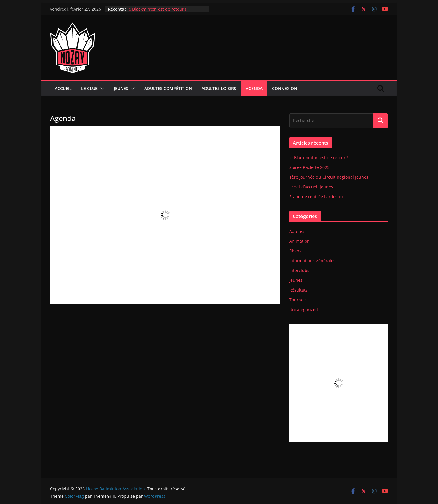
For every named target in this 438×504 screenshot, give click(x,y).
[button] (101, 89)
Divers (295, 251)
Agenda (254, 88)
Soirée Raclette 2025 (309, 167)
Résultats (298, 290)
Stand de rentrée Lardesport (318, 197)
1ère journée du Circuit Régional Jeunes (329, 177)
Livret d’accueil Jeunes (311, 187)
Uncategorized (304, 309)
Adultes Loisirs (219, 88)
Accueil (63, 88)
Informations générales (312, 261)
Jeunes (121, 88)
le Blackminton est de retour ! (157, 9)
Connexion (285, 88)
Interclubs (299, 270)
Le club (89, 88)
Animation (299, 241)
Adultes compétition (168, 88)
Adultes (297, 231)
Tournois (298, 300)
